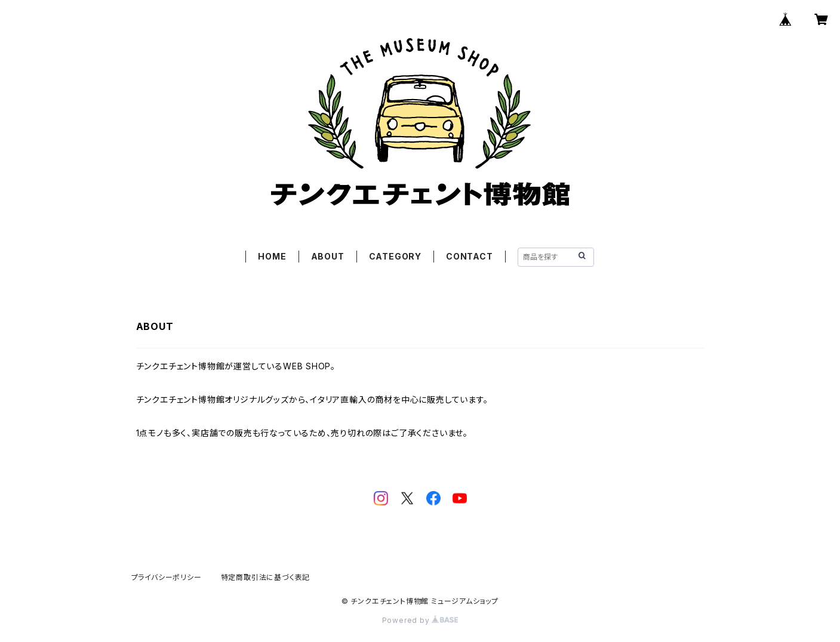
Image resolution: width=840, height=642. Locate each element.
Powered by (420, 620)
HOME (272, 256)
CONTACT (470, 256)
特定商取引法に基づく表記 (266, 577)
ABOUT (328, 256)
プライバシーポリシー (167, 577)
